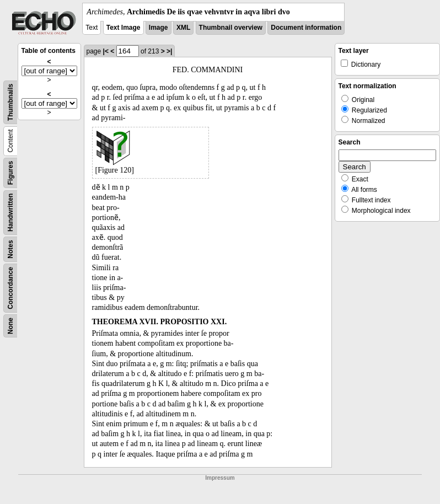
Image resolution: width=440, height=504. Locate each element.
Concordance (10, 288)
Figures (10, 173)
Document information (306, 28)
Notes (10, 249)
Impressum (220, 478)
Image (159, 28)
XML (183, 28)
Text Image (124, 28)
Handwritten (10, 213)
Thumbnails (10, 102)
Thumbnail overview (231, 28)
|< (106, 51)
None (10, 326)
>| (169, 51)
